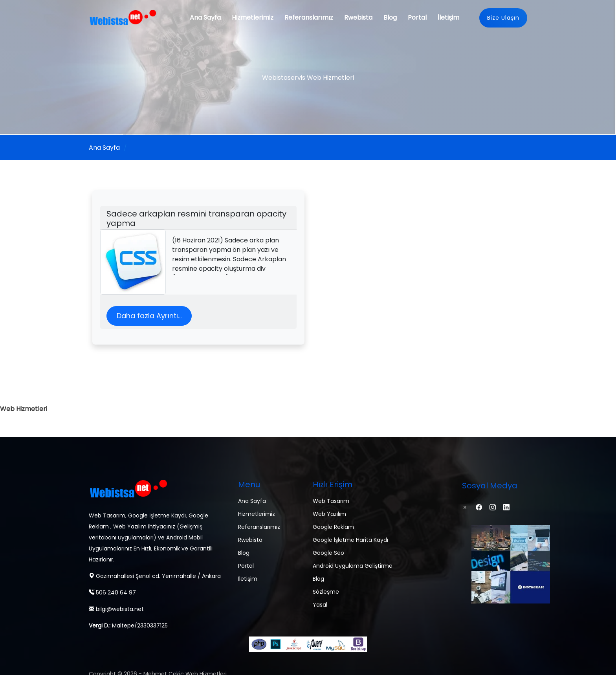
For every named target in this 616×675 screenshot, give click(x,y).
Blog (390, 17)
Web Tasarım (331, 501)
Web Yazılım (329, 514)
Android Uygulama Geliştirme (353, 566)
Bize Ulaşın (503, 18)
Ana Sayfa (205, 17)
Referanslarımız (309, 17)
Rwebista (358, 17)
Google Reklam (333, 527)
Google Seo (328, 553)
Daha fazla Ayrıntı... (149, 316)
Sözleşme (326, 592)
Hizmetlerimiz (253, 17)
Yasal (320, 605)
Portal (417, 17)
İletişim (448, 17)
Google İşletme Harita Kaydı (350, 540)
